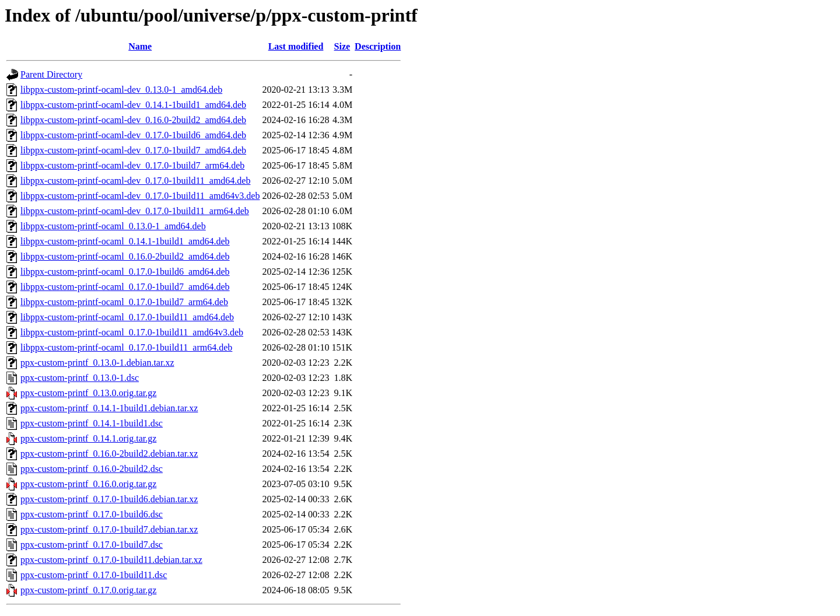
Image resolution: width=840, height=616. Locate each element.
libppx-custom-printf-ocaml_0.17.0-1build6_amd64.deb (125, 272)
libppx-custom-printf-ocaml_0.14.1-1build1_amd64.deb (125, 241)
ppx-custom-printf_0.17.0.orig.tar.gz (88, 590)
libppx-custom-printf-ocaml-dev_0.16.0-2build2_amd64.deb (133, 120)
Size (342, 46)
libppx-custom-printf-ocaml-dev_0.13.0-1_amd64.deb (121, 90)
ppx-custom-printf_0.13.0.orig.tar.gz (88, 393)
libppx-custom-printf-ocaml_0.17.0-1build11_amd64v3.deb (132, 332)
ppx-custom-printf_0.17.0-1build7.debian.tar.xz (109, 529)
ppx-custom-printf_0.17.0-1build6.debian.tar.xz (109, 499)
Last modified (296, 46)
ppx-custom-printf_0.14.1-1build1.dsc (92, 423)
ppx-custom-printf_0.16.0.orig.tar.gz (88, 484)
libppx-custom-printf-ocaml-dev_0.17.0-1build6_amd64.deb (133, 135)
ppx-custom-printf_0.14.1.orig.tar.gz (88, 438)
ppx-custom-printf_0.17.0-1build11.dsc (94, 575)
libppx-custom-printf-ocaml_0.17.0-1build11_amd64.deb (127, 317)
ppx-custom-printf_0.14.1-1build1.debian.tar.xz (109, 408)
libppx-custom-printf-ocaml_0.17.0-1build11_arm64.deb (126, 347)
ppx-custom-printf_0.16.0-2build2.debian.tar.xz (109, 454)
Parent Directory (51, 74)
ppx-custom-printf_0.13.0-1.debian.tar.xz (97, 363)
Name (140, 46)
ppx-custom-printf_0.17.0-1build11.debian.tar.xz (111, 560)
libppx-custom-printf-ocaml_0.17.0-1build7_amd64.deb (125, 287)
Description (378, 46)
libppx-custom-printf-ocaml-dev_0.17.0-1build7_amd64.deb (133, 150)
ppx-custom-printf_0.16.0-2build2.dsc (92, 469)
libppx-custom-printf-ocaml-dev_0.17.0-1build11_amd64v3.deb (140, 196)
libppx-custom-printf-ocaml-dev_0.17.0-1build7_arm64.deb (132, 165)
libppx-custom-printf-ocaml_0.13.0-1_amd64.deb (113, 226)
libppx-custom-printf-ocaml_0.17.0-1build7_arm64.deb (124, 302)
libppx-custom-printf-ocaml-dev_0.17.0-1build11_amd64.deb (135, 181)
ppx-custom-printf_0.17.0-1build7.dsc (92, 545)
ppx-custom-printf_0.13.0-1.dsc (80, 378)
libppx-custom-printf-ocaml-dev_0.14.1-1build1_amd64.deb (133, 105)
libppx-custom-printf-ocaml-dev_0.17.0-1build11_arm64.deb (135, 211)
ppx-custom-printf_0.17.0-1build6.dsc (92, 514)
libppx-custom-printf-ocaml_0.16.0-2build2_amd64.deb (125, 256)
